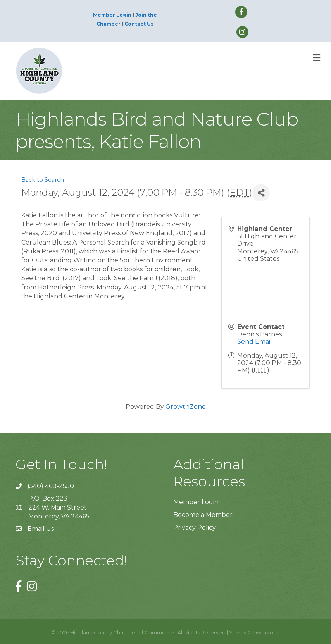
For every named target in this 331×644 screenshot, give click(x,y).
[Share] (261, 193)
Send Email (255, 342)
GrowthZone (186, 407)
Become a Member (203, 515)
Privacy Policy (195, 528)
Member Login (112, 15)
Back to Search (43, 180)
